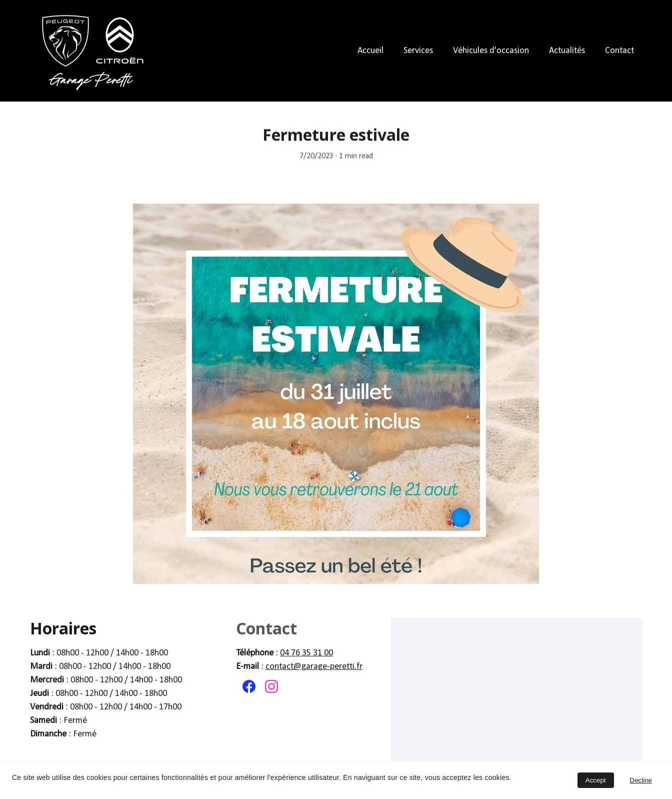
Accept (596, 780)
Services (418, 51)
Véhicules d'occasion (491, 51)
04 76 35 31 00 (306, 653)
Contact (619, 51)
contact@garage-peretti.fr (314, 667)
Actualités (567, 51)
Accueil (370, 51)
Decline (641, 780)
